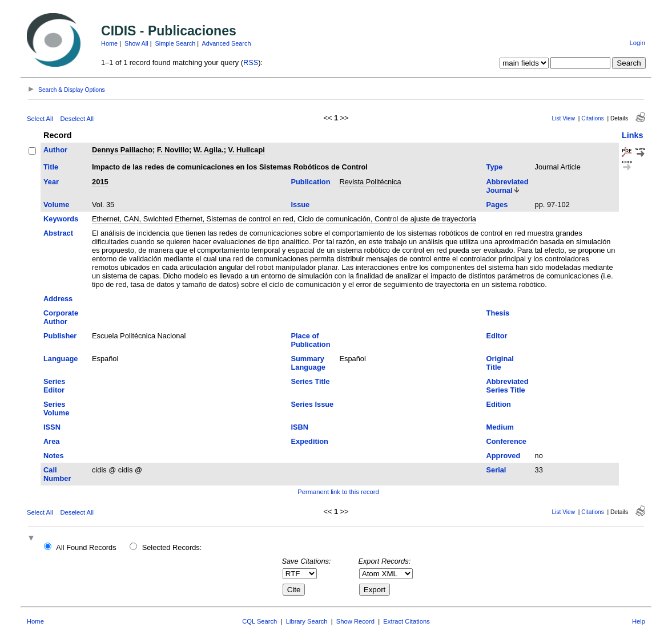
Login (637, 43)
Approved (504, 456)
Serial (496, 470)
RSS (251, 62)
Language (61, 359)
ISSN (52, 427)
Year (51, 182)
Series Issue (312, 404)
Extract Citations (406, 621)
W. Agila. (209, 150)
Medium (500, 427)
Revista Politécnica (370, 182)
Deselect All (77, 119)
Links (633, 135)
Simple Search (176, 43)
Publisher (60, 336)
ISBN (299, 427)
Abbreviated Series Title (508, 386)
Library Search (307, 621)
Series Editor (54, 386)
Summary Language (308, 363)
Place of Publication (310, 340)
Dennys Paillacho (122, 150)
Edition (499, 404)
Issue (300, 205)
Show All (136, 43)
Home (109, 43)
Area (51, 441)
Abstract (58, 233)
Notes (54, 456)
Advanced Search (227, 43)
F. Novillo (173, 150)
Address (58, 299)
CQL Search (259, 621)
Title (51, 167)
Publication (310, 182)
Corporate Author (61, 317)
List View (563, 118)
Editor (497, 336)
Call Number (57, 474)
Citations (593, 118)
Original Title (500, 363)
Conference (506, 441)
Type (495, 167)
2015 (100, 182)
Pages (497, 205)
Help (639, 621)
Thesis (498, 313)
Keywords (61, 219)
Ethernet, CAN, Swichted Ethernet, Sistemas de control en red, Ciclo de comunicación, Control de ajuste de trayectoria (284, 219)
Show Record (355, 621)
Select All (40, 119)
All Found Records (86, 547)
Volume (56, 205)
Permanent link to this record (338, 492)
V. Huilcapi (247, 150)
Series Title (310, 381)
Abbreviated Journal (508, 186)
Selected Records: (172, 547)
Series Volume (56, 408)
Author (55, 150)
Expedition (309, 441)
